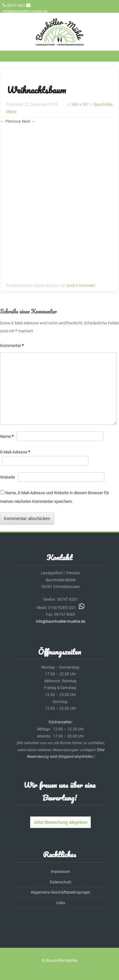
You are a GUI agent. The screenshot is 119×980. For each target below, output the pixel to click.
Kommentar (12, 346)
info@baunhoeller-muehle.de (25, 11)
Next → (29, 121)
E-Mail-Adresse (15, 452)
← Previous (11, 121)
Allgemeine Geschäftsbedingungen (61, 892)
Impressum (60, 872)
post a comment (81, 286)
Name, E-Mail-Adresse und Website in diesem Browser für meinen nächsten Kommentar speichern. (54, 497)
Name (7, 436)
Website (7, 477)
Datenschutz (61, 882)
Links (61, 903)
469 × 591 (80, 105)
